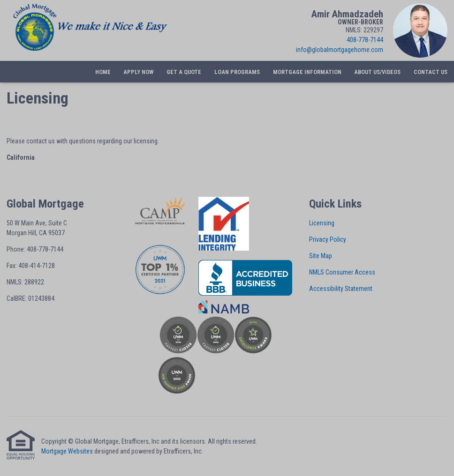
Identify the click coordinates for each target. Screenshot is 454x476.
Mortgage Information (307, 72)
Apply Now (138, 72)
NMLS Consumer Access (342, 272)
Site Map (321, 256)
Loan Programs (237, 72)
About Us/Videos (377, 72)
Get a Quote (184, 72)
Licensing (322, 223)
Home (103, 72)
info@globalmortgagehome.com (340, 50)
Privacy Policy (328, 239)
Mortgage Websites (67, 451)
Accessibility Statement (341, 289)
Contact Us (431, 72)
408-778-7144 (365, 40)
